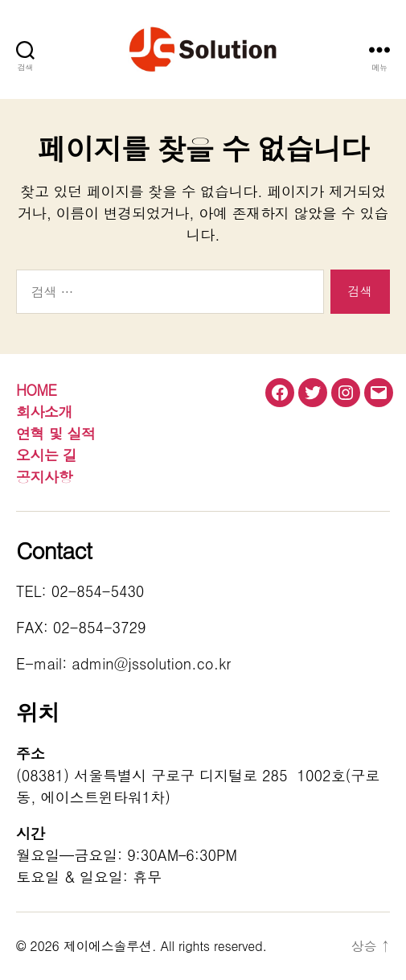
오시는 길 (47, 455)
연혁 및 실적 (56, 433)
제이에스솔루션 (108, 946)
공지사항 (44, 477)
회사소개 (44, 412)
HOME (36, 390)
